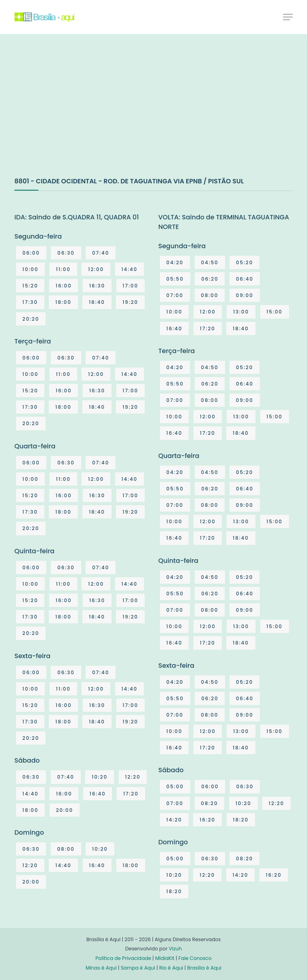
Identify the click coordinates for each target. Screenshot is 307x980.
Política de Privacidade (123, 958)
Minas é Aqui (101, 968)
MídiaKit (165, 958)
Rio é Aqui (171, 968)
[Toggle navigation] (288, 17)
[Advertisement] (74, 114)
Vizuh (175, 949)
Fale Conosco (195, 958)
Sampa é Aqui (138, 968)
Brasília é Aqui (204, 968)
